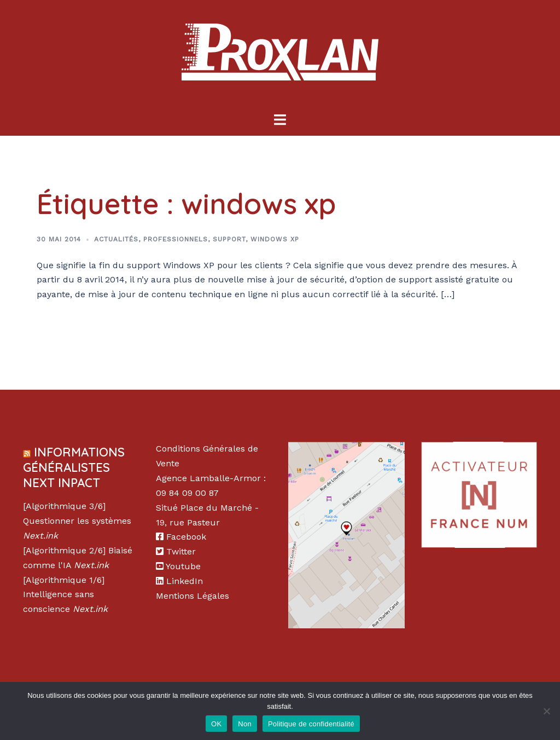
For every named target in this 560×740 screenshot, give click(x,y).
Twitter (181, 551)
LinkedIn (185, 581)
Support (229, 239)
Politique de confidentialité (311, 724)
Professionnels (176, 239)
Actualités (116, 239)
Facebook (186, 537)
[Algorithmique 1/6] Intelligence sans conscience (64, 595)
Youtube (183, 566)
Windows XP (275, 239)
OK (216, 724)
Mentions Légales (192, 596)
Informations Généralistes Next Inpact (74, 467)
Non (245, 724)
